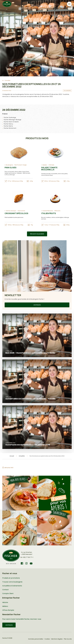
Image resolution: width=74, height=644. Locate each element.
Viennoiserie (21, 211)
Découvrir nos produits (37, 234)
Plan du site (68, 639)
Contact (5, 590)
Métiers (5, 606)
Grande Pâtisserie (48, 211)
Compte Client (8, 593)
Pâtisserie (57, 211)
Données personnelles (36, 639)
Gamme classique (11, 211)
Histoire (5, 602)
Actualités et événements (12, 586)
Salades (45, 165)
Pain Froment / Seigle (21, 165)
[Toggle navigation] (69, 4)
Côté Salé (51, 165)
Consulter (8, 80)
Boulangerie (9, 165)
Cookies (47, 639)
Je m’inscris (37, 305)
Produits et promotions (11, 578)
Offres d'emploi (8, 610)
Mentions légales (57, 639)
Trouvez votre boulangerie (12, 582)
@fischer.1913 (9, 468)
